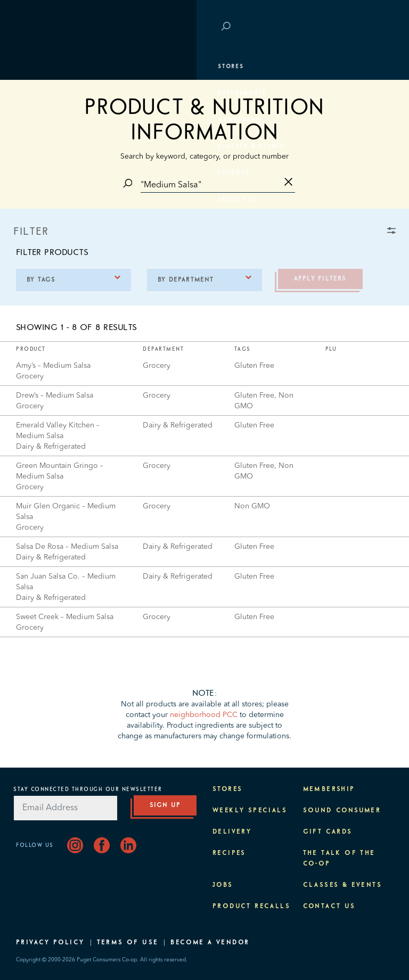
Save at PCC (333, 27)
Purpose (38, 173)
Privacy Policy (50, 943)
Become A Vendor (210, 943)
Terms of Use (128, 943)
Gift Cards (328, 832)
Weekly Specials (250, 811)
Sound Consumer (342, 811)
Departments (46, 93)
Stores (34, 67)
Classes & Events (55, 146)
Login (377, 27)
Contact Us (329, 907)
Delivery (232, 832)
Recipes (229, 853)
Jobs (223, 885)
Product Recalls (251, 907)
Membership (44, 120)
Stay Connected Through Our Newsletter (88, 789)
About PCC (41, 200)
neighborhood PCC (204, 715)
